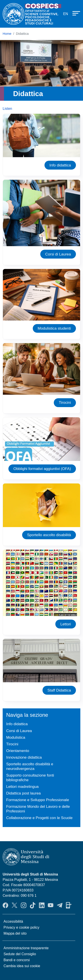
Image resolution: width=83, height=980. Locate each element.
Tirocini (65, 402)
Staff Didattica (59, 690)
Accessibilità (13, 921)
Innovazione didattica (24, 757)
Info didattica (60, 165)
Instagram (24, 905)
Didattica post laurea (23, 793)
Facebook (5, 905)
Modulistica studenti (54, 328)
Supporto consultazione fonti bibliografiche (30, 778)
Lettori (66, 624)
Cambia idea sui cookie (22, 966)
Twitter (14, 905)
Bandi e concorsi (17, 960)
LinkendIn (42, 905)
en (66, 14)
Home (7, 34)
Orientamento (18, 751)
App (69, 905)
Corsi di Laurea (58, 254)
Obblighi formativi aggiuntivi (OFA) (42, 469)
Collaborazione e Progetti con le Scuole (39, 818)
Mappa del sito (15, 933)
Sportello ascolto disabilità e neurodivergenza (30, 766)
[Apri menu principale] (74, 13)
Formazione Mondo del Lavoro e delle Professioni (38, 809)
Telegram (60, 905)
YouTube (51, 905)
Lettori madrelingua (22, 787)
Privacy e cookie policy (21, 927)
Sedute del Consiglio (20, 954)
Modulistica (16, 737)
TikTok (33, 905)
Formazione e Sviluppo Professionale (38, 800)
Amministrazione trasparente (26, 948)
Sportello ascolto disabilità (49, 535)
